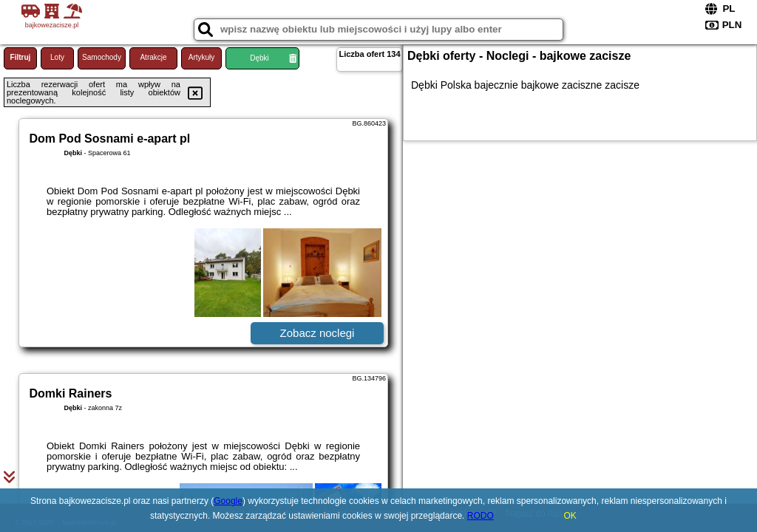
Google (228, 501)
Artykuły (202, 57)
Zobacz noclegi (318, 333)
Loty (57, 57)
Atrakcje (153, 57)
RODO (481, 516)
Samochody (102, 57)
